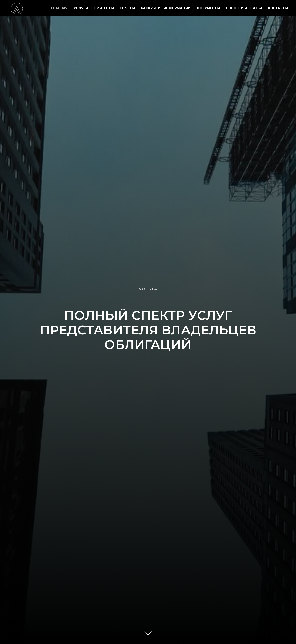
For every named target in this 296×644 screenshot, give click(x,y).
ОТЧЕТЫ (128, 8)
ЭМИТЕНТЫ (104, 8)
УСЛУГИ (81, 8)
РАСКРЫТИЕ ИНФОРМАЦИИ (166, 8)
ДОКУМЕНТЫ (208, 8)
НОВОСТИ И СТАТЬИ (244, 8)
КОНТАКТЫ (278, 8)
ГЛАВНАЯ (59, 8)
